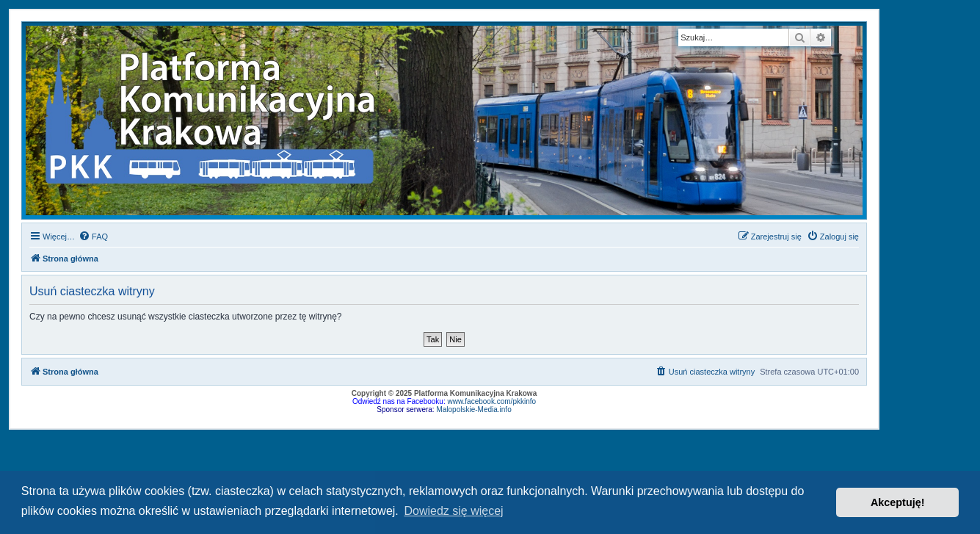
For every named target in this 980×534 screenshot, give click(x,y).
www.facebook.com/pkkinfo (491, 401)
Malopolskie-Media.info (473, 409)
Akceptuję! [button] (898, 502)
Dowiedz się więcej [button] (453, 511)
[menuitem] (93, 237)
